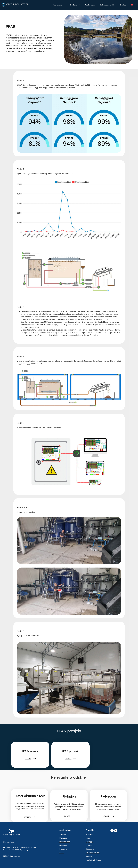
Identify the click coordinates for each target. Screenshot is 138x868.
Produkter (75, 5)
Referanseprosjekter (108, 5)
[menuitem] (133, 5)
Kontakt (123, 5)
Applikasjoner (59, 5)
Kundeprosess (90, 5)
